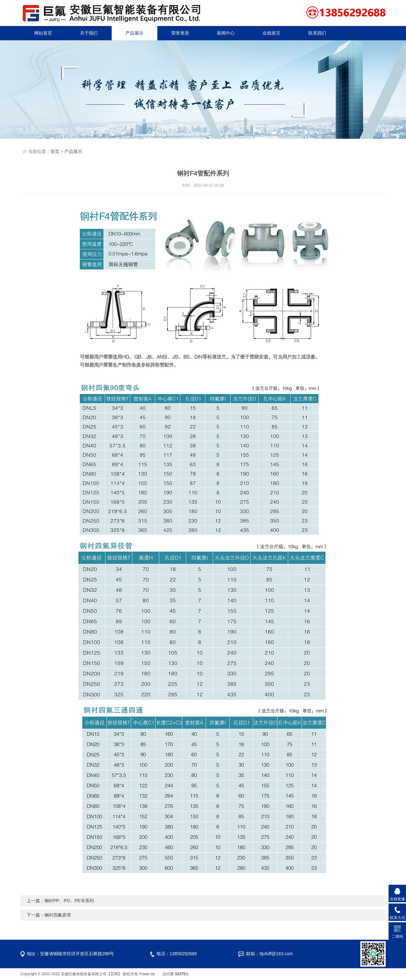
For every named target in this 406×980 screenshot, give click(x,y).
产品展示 (134, 33)
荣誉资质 (180, 33)
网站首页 (43, 33)
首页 (55, 151)
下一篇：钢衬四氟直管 (49, 915)
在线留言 (272, 33)
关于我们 (89, 33)
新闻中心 (226, 33)
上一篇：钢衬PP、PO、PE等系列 (60, 901)
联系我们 (317, 33)
